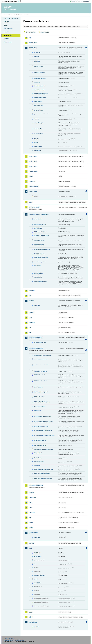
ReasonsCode (38, 453)
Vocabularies (8, 35)
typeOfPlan (37, 150)
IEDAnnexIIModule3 (36, 348)
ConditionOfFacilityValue (41, 236)
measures (37, 82)
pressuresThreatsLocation (42, 114)
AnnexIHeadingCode (40, 342)
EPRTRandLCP (34, 207)
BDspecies (37, 52)
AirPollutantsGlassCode (41, 359)
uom (31, 612)
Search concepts (45, 32)
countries (37, 61)
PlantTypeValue (39, 273)
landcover (33, 497)
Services (6, 39)
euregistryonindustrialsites (39, 214)
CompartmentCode (40, 407)
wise (31, 617)
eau (35, 564)
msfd (31, 523)
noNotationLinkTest (40, 575)
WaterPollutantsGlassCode (42, 473)
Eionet (11, 15)
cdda (31, 176)
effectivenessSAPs (40, 72)
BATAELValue (38, 228)
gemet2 (32, 312)
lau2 (31, 507)
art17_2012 (33, 161)
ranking (36, 119)
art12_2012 (33, 43)
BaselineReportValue (40, 225)
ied (30, 333)
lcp (30, 517)
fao (30, 296)
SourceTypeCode (39, 462)
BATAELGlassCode (40, 375)
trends (36, 143)
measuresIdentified (40, 86)
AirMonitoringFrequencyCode (43, 355)
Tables (5, 25)
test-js (36, 579)
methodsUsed (38, 101)
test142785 (37, 583)
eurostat (32, 291)
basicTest (37, 553)
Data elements (8, 29)
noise (31, 528)
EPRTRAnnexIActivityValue (42, 249)
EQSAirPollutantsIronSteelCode (43, 422)
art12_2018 (33, 48)
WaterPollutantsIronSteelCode (43, 478)
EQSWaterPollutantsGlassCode (43, 430)
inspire (31, 492)
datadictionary (34, 186)
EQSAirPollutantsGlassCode (42, 417)
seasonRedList (39, 134)
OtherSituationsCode (40, 440)
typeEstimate (38, 146)
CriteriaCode (38, 411)
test (30, 548)
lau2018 (32, 513)
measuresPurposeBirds (41, 94)
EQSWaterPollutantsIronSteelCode (44, 435)
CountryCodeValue (40, 240)
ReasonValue (38, 277)
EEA (11, 1)
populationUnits (39, 105)
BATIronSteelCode (40, 397)
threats (36, 139)
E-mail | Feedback (9, 638)
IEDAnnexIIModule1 (36, 338)
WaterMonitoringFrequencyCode (44, 469)
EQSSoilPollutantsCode (41, 427)
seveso (32, 543)
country (36, 627)
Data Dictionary (18, 15)
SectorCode (38, 458)
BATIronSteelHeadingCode (42, 402)
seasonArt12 (38, 129)
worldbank (33, 622)
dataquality (33, 191)
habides (32, 323)
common (32, 181)
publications (33, 533)
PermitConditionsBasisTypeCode (44, 449)
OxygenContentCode (40, 445)
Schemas (6, 32)
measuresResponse (40, 98)
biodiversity (33, 171)
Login (73, 1)
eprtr (31, 202)
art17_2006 (33, 156)
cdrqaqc (37, 56)
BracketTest (38, 557)
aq (30, 38)
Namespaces (7, 42)
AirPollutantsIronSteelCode (42, 365)
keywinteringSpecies (40, 78)
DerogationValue (39, 245)
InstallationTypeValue (40, 262)
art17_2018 (33, 166)
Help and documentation (11, 18)
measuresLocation (40, 90)
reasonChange (38, 123)
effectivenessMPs (39, 66)
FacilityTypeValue (39, 254)
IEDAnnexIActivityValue (41, 257)
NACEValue (38, 266)
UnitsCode (37, 466)
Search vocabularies (31, 32)
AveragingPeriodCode (41, 371)
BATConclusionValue (40, 232)
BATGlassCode (39, 387)
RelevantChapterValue (41, 282)
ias (30, 328)
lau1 (31, 503)
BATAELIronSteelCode (41, 381)
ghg (30, 318)
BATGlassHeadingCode (41, 392)
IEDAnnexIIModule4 (36, 485)
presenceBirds (38, 110)
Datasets (6, 22)
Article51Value (38, 219)
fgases (31, 301)
